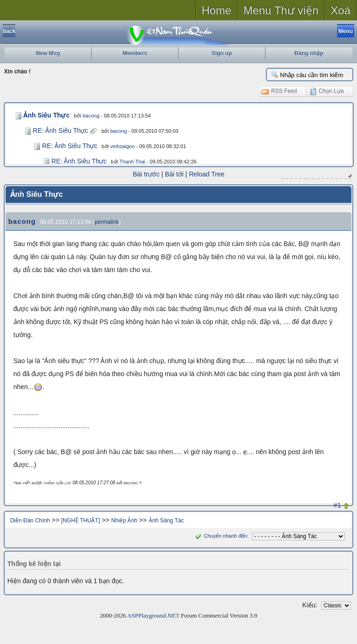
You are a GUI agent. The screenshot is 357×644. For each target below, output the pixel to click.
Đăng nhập (309, 53)
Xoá (340, 10)
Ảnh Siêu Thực (45, 115)
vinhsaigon (122, 146)
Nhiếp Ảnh (124, 520)
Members (135, 53)
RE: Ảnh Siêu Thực (61, 130)
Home (217, 10)
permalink (106, 221)
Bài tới (174, 174)
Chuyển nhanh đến (220, 535)
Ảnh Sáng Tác (166, 520)
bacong (87, 116)
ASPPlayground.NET (153, 615)
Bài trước (146, 174)
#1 (337, 505)
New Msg (48, 53)
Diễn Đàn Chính (30, 520)
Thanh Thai (132, 162)
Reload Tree (206, 174)
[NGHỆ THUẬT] (81, 520)
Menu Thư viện (281, 10)
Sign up (222, 53)
